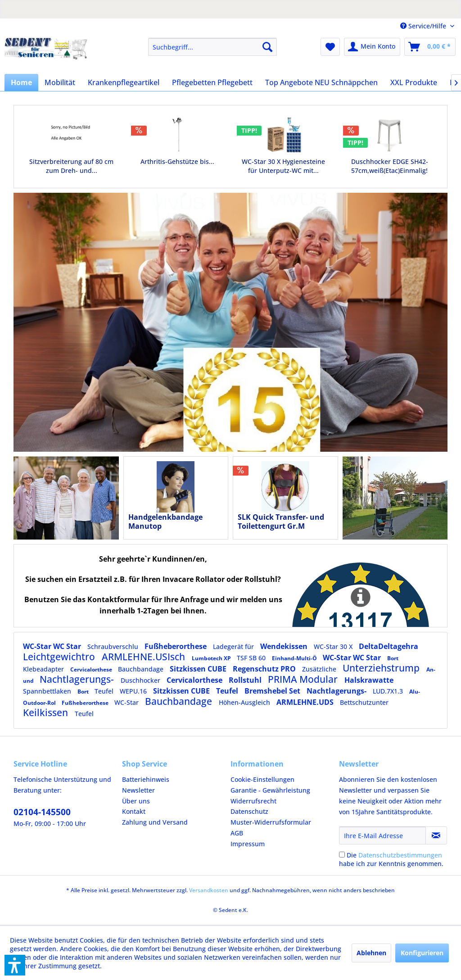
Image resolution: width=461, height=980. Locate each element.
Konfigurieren (422, 953)
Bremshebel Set (273, 691)
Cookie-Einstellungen (262, 779)
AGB (237, 833)
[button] (15, 965)
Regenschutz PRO (265, 669)
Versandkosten (209, 890)
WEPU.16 (134, 691)
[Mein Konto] (372, 47)
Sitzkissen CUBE (199, 669)
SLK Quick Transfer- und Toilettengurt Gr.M (281, 522)
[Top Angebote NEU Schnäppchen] (321, 82)
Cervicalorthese (92, 669)
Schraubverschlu (114, 647)
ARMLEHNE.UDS (306, 702)
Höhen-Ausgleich (245, 702)
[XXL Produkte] (414, 82)
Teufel (105, 691)
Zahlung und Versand (155, 822)
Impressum (248, 844)
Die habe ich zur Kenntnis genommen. (391, 859)
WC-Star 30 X (334, 647)
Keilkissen (47, 712)
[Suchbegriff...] (213, 47)
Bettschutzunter (364, 702)
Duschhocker (141, 680)
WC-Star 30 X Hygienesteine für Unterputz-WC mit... (283, 166)
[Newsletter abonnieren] (436, 835)
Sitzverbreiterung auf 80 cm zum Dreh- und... (71, 166)
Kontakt (134, 811)
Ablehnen (371, 953)
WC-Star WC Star (53, 646)
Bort (393, 658)
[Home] (21, 82)
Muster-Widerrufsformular (271, 822)
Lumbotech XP (212, 658)
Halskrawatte (369, 680)
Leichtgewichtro (60, 657)
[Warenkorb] (430, 47)
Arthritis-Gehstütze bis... (177, 161)
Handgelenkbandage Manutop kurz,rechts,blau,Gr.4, (168, 522)
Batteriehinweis (146, 779)
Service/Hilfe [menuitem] (424, 26)
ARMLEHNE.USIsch (145, 657)
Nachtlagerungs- (78, 679)
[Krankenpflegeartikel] (124, 82)
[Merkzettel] (330, 47)
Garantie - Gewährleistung (270, 790)
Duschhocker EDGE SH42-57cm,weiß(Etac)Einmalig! (390, 166)
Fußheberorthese (176, 646)
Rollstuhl (246, 680)
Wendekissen (285, 646)
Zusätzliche (320, 669)
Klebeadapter (44, 669)
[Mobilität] (60, 82)
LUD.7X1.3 (389, 691)
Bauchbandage (142, 669)
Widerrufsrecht (253, 801)
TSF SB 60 (252, 658)
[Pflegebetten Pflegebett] (212, 82)
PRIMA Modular (304, 679)
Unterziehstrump (382, 668)
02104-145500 (42, 812)
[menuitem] (213, 47)
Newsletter (138, 790)
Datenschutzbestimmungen (400, 855)
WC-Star (127, 702)
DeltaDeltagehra (389, 646)
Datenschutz (249, 811)
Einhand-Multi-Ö (295, 658)
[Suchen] (267, 47)
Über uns (136, 801)
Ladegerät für (234, 647)
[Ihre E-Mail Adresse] (382, 835)
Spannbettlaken (48, 691)
